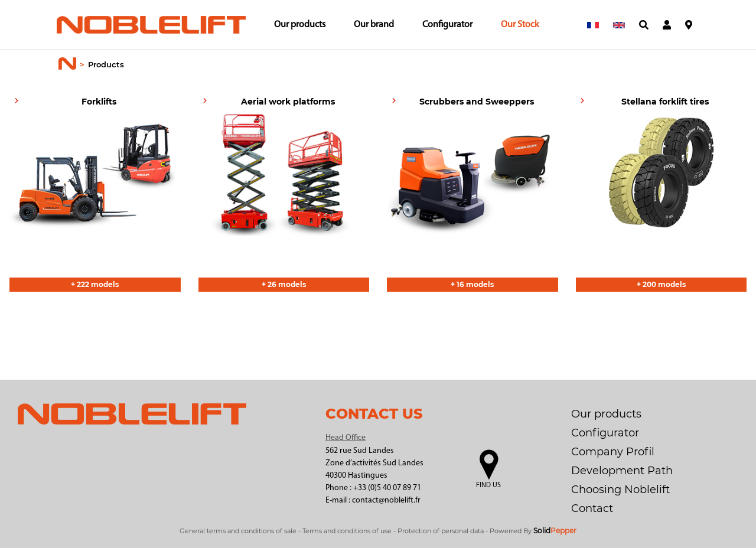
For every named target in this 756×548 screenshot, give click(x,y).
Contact (592, 508)
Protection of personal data (441, 531)
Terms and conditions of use (347, 531)
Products (106, 64)
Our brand (374, 25)
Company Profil (613, 452)
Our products (300, 25)
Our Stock (520, 25)
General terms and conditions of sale (238, 531)
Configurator (447, 25)
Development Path (622, 471)
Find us (488, 485)
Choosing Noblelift (620, 490)
